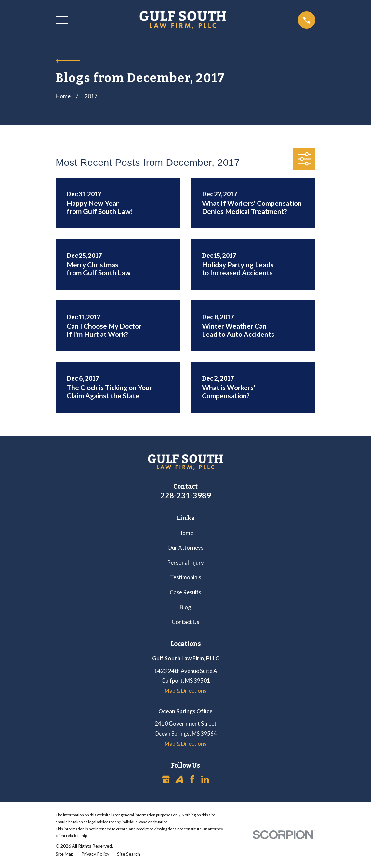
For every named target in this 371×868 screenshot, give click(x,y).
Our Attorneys (185, 548)
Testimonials (186, 577)
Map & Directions (185, 691)
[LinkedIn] (205, 779)
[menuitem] (65, 854)
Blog (185, 607)
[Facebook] (192, 779)
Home (186, 533)
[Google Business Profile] (166, 779)
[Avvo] (179, 779)
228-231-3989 (186, 495)
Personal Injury (185, 563)
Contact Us (185, 622)
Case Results (185, 592)
